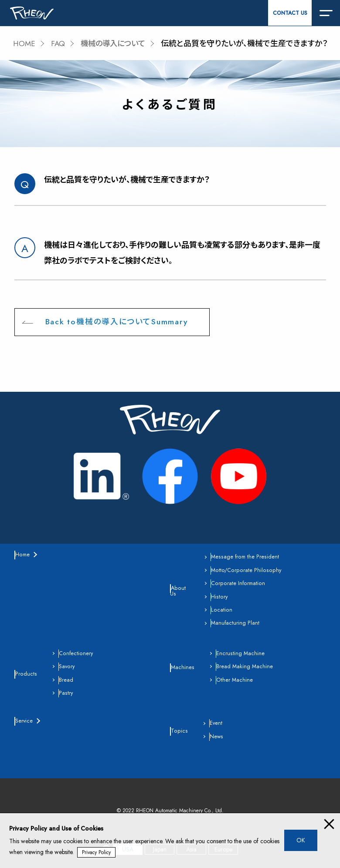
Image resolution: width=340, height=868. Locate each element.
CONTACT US (290, 13)
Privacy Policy (97, 852)
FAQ (59, 44)
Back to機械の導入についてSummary (117, 322)
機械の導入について (116, 44)
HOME (25, 44)
